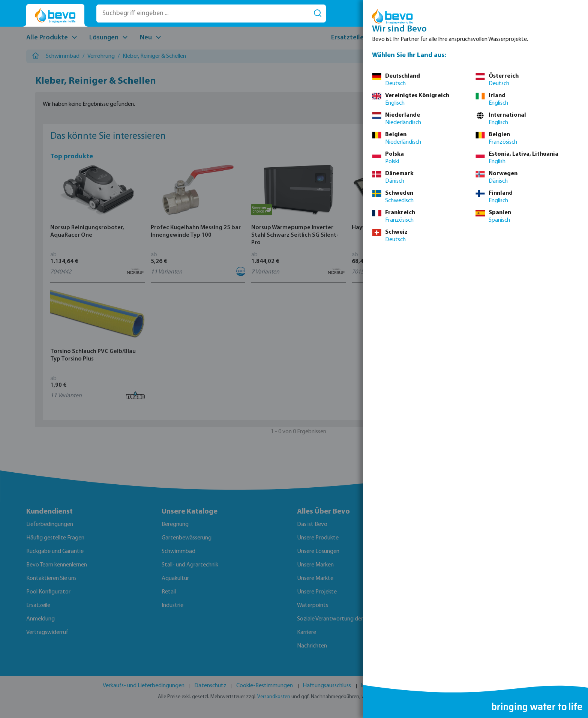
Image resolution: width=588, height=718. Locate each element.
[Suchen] (318, 14)
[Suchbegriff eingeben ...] (203, 14)
